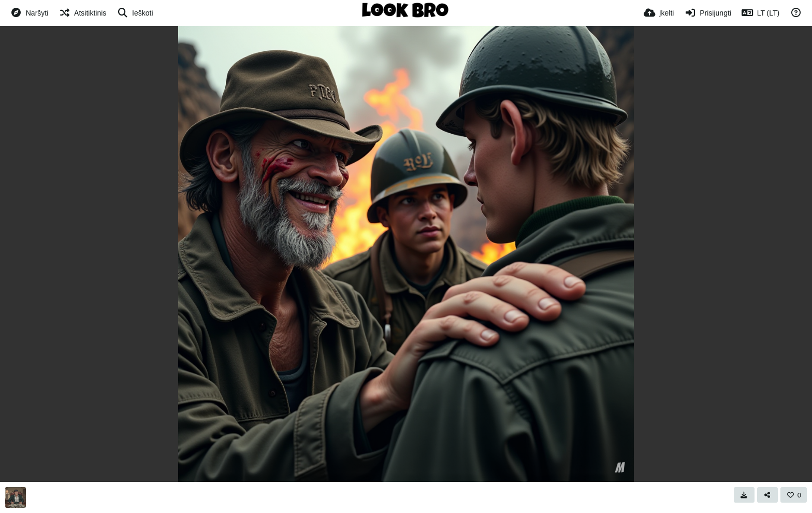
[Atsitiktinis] (82, 13)
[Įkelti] (659, 13)
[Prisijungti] (707, 13)
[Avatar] (16, 497)
